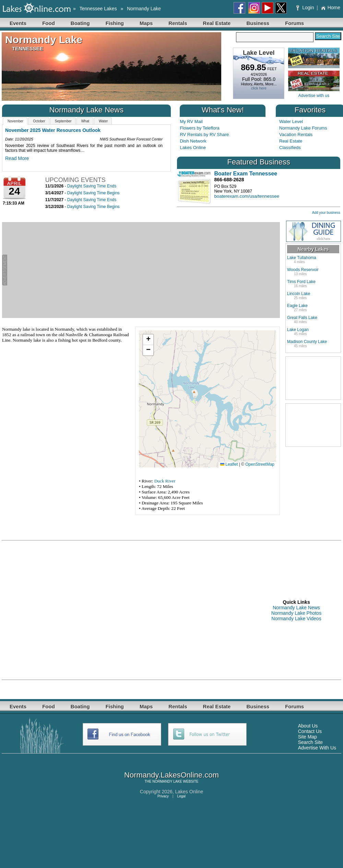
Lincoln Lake (299, 294)
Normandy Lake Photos (296, 613)
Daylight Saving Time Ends (92, 186)
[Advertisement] (144, 270)
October (39, 121)
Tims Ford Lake (301, 282)
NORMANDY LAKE (167, 781)
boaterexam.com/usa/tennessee (247, 196)
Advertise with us (314, 96)
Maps (146, 23)
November (15, 121)
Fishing (115, 23)
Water (103, 121)
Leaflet (229, 464)
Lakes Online (193, 148)
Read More (17, 158)
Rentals (178, 23)
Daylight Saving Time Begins (93, 193)
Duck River (165, 481)
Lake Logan (298, 330)
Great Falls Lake (302, 318)
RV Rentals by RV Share (204, 135)
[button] (148, 340)
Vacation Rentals (296, 135)
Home (330, 8)
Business (258, 23)
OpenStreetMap (260, 464)
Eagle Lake (297, 306)
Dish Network (193, 141)
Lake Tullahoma (302, 258)
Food (49, 23)
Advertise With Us (317, 748)
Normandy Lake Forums (303, 128)
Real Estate (217, 23)
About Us (308, 726)
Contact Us (310, 731)
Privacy (163, 796)
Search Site (310, 742)
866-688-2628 (229, 180)
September (63, 121)
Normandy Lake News (296, 608)
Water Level (291, 121)
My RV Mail (191, 121)
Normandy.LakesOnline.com (171, 775)
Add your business (326, 213)
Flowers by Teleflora (199, 128)
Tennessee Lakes (98, 9)
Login (306, 8)
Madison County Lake (307, 342)
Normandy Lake (144, 9)
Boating (80, 23)
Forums (294, 23)
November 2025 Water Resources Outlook (53, 130)
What (85, 121)
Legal (181, 796)
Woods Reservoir (303, 270)
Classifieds (290, 148)
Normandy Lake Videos (296, 619)
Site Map (307, 737)
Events (18, 23)
